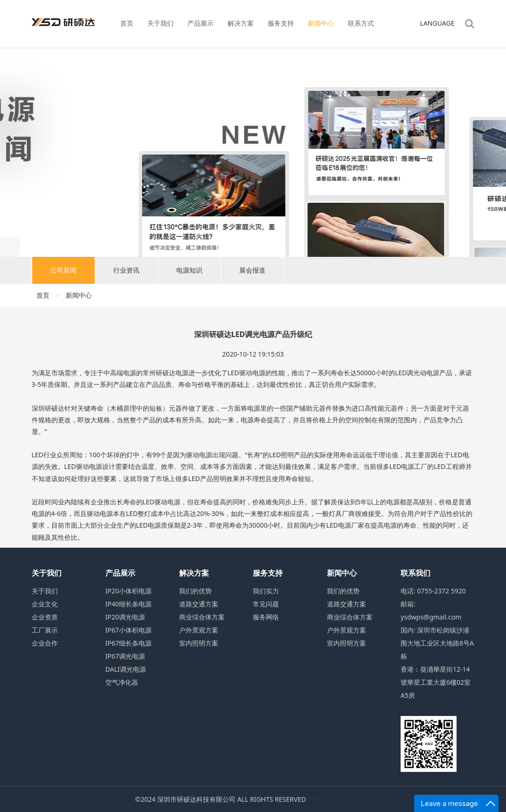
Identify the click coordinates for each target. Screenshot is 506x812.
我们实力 (266, 591)
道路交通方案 (199, 604)
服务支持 (281, 23)
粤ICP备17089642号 (339, 799)
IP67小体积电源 (128, 630)
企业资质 (45, 617)
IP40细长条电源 (128, 604)
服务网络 (266, 617)
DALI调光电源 (126, 669)
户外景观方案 (199, 630)
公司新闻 (63, 273)
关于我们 (160, 23)
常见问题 (266, 604)
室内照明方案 (199, 643)
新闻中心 (321, 23)
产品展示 (201, 23)
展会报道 (252, 273)
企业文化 (45, 604)
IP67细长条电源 (128, 643)
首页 (127, 23)
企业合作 (45, 643)
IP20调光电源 (125, 617)
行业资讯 (126, 273)
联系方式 (361, 23)
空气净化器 (122, 682)
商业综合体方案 (202, 617)
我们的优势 (195, 591)
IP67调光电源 (125, 656)
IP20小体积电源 (128, 591)
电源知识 (189, 273)
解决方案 (241, 23)
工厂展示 (45, 630)
